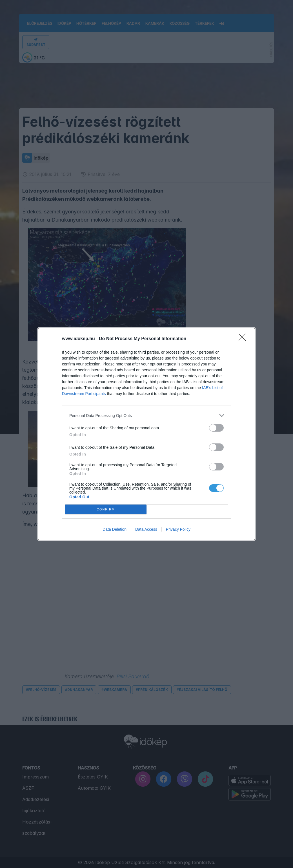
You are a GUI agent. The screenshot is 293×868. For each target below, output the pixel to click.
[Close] (244, 339)
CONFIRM (106, 509)
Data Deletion (115, 529)
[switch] (216, 428)
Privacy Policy (178, 529)
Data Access (146, 529)
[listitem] (146, 415)
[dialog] (146, 434)
